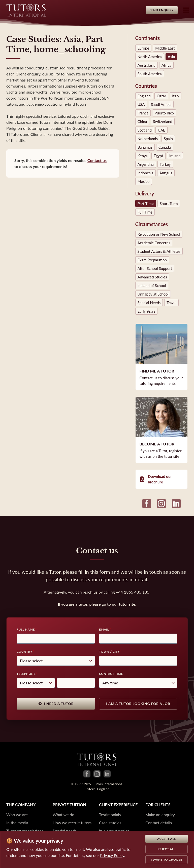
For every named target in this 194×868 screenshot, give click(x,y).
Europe (143, 48)
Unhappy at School (153, 294)
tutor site (127, 604)
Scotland (145, 130)
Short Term (169, 203)
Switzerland (163, 121)
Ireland (175, 156)
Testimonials (110, 815)
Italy (176, 96)
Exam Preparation (152, 260)
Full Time (145, 212)
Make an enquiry (160, 815)
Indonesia (145, 173)
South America (150, 74)
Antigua (166, 173)
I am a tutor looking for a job (138, 704)
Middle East (165, 48)
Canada (165, 147)
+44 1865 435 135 (133, 592)
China (142, 121)
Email (104, 629)
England (144, 96)
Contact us (97, 160)
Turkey (165, 164)
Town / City (109, 652)
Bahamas (145, 147)
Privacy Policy (112, 855)
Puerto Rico (164, 113)
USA (141, 104)
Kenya (143, 156)
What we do (63, 815)
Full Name (26, 629)
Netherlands (148, 139)
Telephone (26, 674)
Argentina (146, 164)
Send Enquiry (162, 10)
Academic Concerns (154, 243)
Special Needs (149, 303)
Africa (166, 65)
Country (24, 652)
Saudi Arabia (161, 104)
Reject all (167, 849)
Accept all (167, 839)
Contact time (111, 674)
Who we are (17, 815)
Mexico (144, 181)
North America (150, 57)
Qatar (161, 96)
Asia (171, 57)
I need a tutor (56, 704)
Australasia (147, 65)
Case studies (110, 823)
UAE (161, 130)
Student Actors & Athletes (159, 251)
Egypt (158, 156)
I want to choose (167, 860)
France (143, 113)
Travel (171, 303)
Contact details (159, 823)
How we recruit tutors (72, 823)
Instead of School (152, 285)
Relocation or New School (159, 234)
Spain (168, 139)
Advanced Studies (152, 277)
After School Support (155, 268)
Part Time (146, 203)
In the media (17, 823)
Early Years (147, 311)
